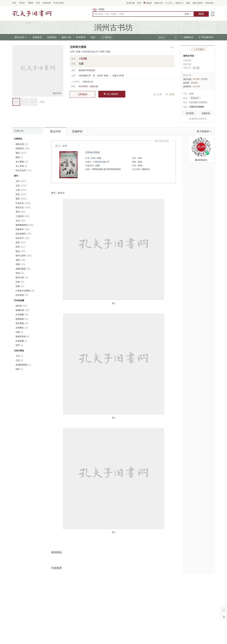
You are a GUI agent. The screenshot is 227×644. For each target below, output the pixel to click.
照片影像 (22, 323)
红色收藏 (21, 341)
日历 (19, 360)
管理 (20, 273)
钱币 (19, 345)
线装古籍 (22, 144)
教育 (21, 199)
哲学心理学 (24, 256)
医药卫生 (23, 207)
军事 (20, 264)
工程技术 (23, 216)
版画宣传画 (22, 336)
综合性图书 (24, 234)
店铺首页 (37, 37)
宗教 (20, 286)
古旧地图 (22, 315)
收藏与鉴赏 (23, 269)
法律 (20, 282)
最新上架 (66, 37)
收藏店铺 (206, 113)
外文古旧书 (24, 170)
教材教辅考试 (25, 225)
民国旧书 (23, 149)
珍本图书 (81, 37)
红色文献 (22, 295)
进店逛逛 (190, 113)
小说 (21, 190)
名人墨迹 (22, 162)
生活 (20, 221)
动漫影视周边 (23, 365)
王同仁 (73, 52)
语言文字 (23, 238)
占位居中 (32, 13)
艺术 (65, 146)
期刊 (21, 153)
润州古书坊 (189, 56)
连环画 (22, 306)
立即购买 (82, 94)
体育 (20, 243)
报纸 (19, 157)
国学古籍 (22, 278)
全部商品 (52, 37)
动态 (93, 37)
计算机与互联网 (25, 291)
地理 (20, 260)
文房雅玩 (22, 328)
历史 (21, 194)
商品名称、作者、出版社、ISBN (109, 14)
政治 (20, 251)
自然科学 (23, 229)
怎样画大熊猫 (92, 152)
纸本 (19, 369)
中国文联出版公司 (90, 52)
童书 (20, 212)
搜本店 (162, 37)
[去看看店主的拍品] (198, 119)
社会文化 (23, 203)
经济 (20, 247)
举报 (172, 47)
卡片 (19, 356)
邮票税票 (22, 319)
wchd (191, 94)
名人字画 (21, 166)
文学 (21, 181)
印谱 (19, 332)
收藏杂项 (23, 310)
